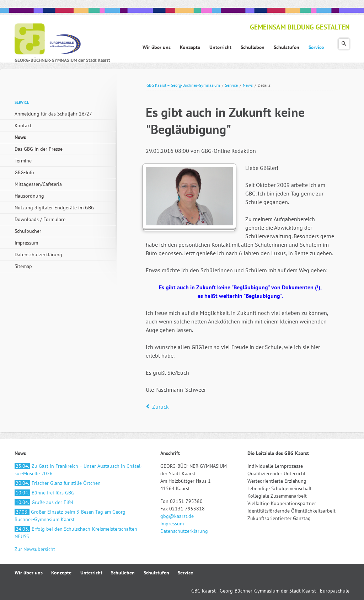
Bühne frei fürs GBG (44, 493)
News (248, 85)
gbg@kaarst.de (177, 516)
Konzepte (61, 573)
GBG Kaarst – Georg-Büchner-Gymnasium (183, 85)
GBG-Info (24, 172)
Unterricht (91, 573)
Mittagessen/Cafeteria (38, 184)
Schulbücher (28, 231)
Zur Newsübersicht (35, 549)
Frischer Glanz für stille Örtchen (58, 483)
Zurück (160, 407)
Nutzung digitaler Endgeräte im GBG (54, 208)
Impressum (26, 243)
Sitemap (23, 266)
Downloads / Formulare (40, 219)
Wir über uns (29, 573)
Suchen (344, 44)
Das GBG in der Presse (39, 149)
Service (231, 85)
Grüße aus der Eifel (44, 502)
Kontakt (23, 125)
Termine (23, 161)
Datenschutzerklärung (38, 255)
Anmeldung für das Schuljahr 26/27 (53, 114)
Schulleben (123, 573)
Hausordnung (29, 196)
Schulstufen (156, 573)
